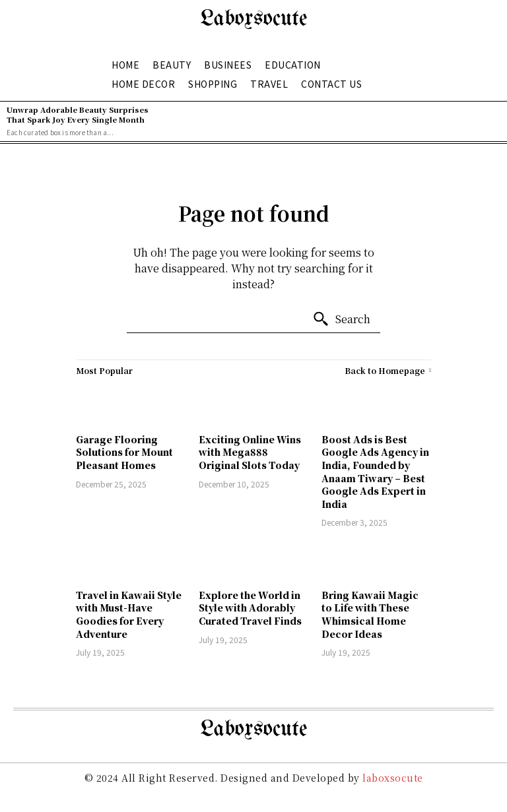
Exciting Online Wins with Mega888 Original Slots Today (250, 452)
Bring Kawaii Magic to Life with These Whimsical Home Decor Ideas (370, 614)
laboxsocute (393, 778)
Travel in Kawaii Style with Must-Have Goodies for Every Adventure (129, 614)
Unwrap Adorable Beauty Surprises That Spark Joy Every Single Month (78, 114)
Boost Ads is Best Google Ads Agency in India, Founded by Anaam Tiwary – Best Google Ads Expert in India (375, 472)
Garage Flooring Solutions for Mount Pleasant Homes (124, 452)
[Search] (341, 319)
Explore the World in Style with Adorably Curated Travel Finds (250, 608)
